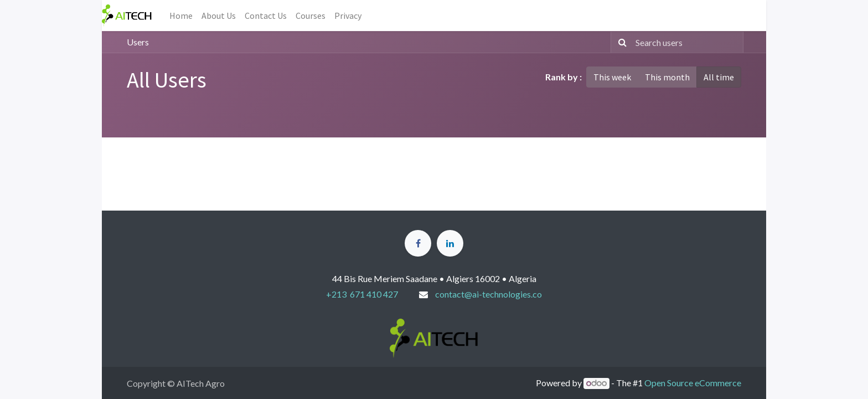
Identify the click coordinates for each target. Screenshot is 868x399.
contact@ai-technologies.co (489, 294)
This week (612, 77)
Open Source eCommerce (693, 383)
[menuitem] (181, 16)
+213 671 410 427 (362, 294)
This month (667, 77)
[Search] (620, 42)
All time (719, 77)
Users (138, 42)
